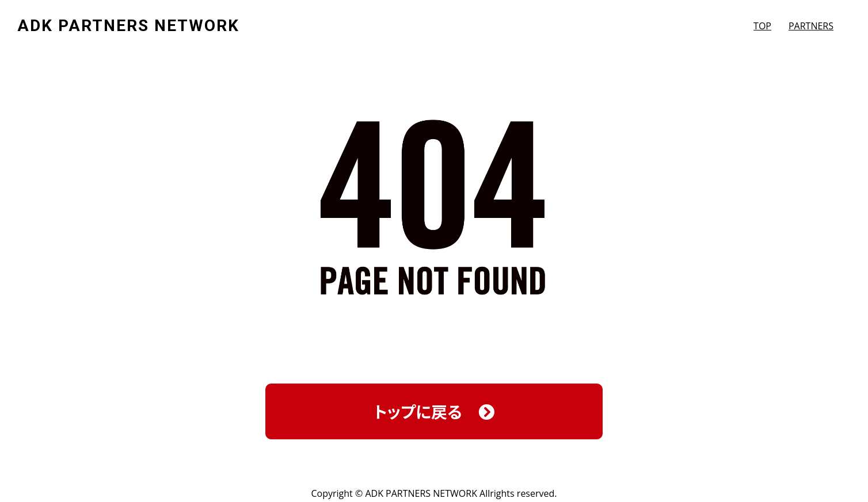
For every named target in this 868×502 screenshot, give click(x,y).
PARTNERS (811, 26)
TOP (762, 26)
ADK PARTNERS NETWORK (128, 26)
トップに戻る (434, 411)
